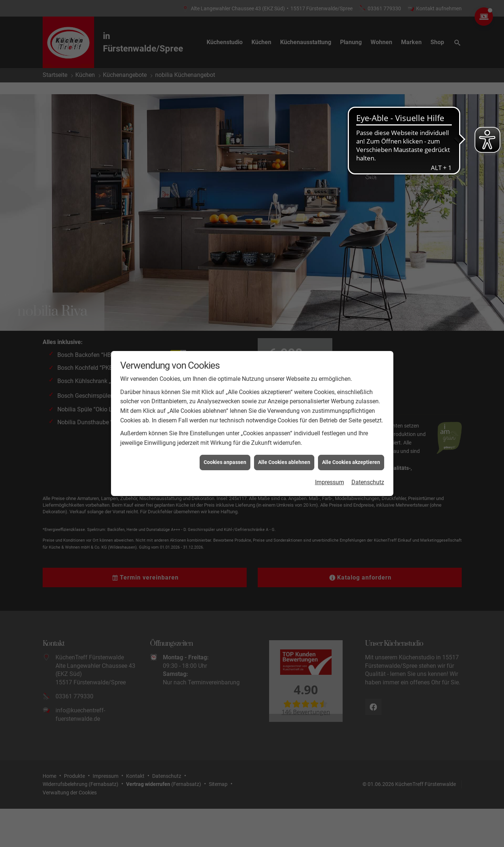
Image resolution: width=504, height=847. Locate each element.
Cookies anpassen (225, 462)
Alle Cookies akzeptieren (351, 462)
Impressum (330, 482)
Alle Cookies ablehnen (284, 462)
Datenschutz (368, 482)
